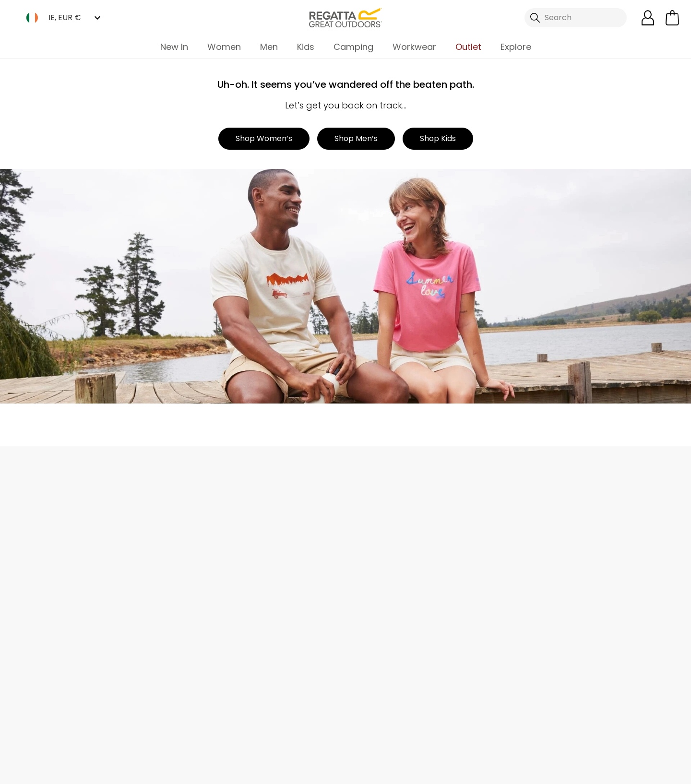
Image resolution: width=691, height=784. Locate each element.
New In (174, 47)
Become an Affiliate (382, 677)
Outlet (468, 47)
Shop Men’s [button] (356, 138)
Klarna (357, 631)
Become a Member (381, 539)
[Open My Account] (648, 18)
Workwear (414, 47)
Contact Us (152, 539)
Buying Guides (372, 646)
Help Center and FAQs (171, 554)
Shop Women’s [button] (264, 138)
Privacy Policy (568, 770)
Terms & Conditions (481, 770)
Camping (353, 47)
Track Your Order (54, 569)
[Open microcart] (672, 18)
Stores (250, 554)
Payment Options (378, 615)
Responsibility (263, 631)
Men (269, 47)
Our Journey (261, 539)
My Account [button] (173, 467)
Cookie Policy (643, 770)
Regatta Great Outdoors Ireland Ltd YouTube (360, 728)
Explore (516, 47)
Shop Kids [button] (438, 138)
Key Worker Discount (383, 600)
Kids (306, 47)
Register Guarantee (382, 554)
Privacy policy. (577, 568)
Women (224, 47)
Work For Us (259, 569)
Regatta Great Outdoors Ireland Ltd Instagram (320, 728)
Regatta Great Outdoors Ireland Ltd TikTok (301, 728)
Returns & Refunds (57, 554)
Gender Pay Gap (269, 615)
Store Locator (366, 467)
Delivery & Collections (63, 539)
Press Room (260, 600)
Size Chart (364, 569)
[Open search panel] (576, 18)
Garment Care (372, 661)
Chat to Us (556, 467)
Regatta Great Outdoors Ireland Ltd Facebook (281, 728)
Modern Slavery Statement (267, 667)
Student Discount (378, 585)
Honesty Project (267, 646)
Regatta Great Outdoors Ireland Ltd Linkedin (340, 728)
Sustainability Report (276, 585)
